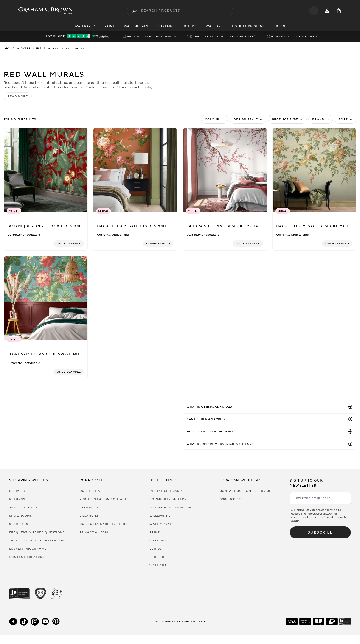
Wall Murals (34, 48)
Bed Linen (159, 557)
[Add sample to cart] (69, 244)
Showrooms (21, 516)
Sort (346, 119)
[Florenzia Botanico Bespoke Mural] (46, 298)
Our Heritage (92, 491)
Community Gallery (168, 499)
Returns (17, 499)
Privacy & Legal (94, 532)
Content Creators (27, 557)
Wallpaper (160, 516)
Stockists (19, 524)
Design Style (248, 119)
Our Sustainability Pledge (105, 524)
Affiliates (89, 507)
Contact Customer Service (246, 491)
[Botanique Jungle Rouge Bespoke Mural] (46, 170)
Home (10, 48)
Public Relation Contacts (104, 499)
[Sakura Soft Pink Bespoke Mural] (225, 170)
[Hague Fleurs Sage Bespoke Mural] (314, 170)
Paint (155, 532)
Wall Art (158, 565)
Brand (321, 119)
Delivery (18, 491)
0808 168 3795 (232, 499)
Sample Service (24, 507)
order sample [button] (69, 244)
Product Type (287, 119)
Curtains (158, 540)
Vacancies (89, 516)
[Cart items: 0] (339, 11)
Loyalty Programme (28, 549)
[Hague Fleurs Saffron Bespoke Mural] (135, 170)
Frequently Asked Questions (37, 532)
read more (18, 96)
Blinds (156, 549)
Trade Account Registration (37, 540)
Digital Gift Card (166, 491)
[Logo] (46, 11)
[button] (270, 407)
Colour (214, 119)
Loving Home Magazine (171, 507)
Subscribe (320, 532)
